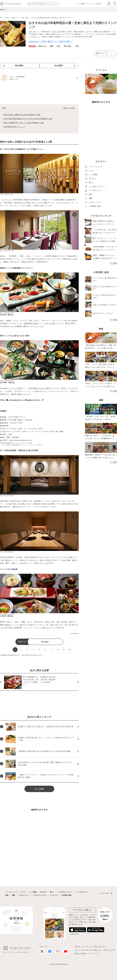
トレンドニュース (11, 892)
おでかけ (43, 892)
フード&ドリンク (82, 892)
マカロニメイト (24, 895)
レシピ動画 (81, 4)
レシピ (23, 892)
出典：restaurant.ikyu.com (7, 194)
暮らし (52, 892)
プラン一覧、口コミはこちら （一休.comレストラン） (20, 400)
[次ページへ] (70, 650)
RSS (91, 950)
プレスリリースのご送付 (82, 950)
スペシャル (54, 895)
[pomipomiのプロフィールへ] (39, 78)
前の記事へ (20, 66)
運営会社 (77, 954)
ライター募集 (93, 947)
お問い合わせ (102, 947)
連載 (14, 895)
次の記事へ (59, 66)
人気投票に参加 (66, 895)
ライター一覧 (85, 947)
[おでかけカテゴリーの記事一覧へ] (32, 46)
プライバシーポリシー (93, 954)
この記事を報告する (74, 634)
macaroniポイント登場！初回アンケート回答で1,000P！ (50, 41)
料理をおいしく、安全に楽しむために (104, 950)
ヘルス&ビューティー (65, 892)
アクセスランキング (39, 895)
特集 (7, 895)
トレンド (90, 4)
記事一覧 (77, 947)
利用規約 (83, 954)
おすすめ (98, 4)
